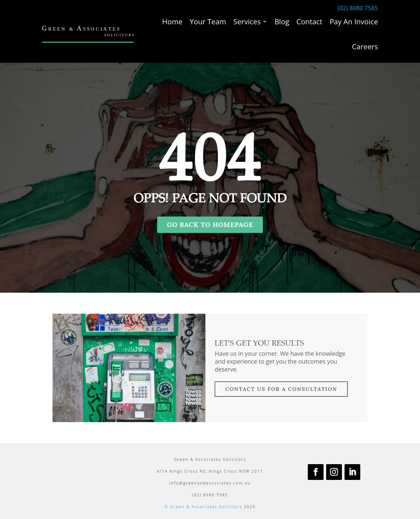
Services (247, 21)
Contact (309, 21)
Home (172, 21)
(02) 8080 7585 (358, 8)
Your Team (208, 21)
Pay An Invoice (354, 21)
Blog (282, 21)
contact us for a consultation (281, 389)
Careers (365, 46)
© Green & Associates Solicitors (203, 507)
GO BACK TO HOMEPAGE (210, 225)
